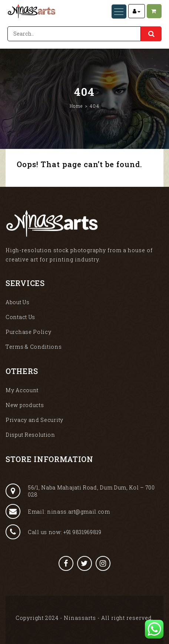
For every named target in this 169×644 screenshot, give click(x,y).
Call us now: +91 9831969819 (54, 532)
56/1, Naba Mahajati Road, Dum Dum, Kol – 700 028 (80, 491)
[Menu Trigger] (119, 12)
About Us (18, 302)
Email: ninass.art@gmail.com (58, 511)
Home (76, 106)
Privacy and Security (34, 420)
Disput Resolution (30, 435)
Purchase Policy (29, 332)
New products (25, 405)
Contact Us (20, 317)
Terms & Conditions (34, 347)
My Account (22, 390)
